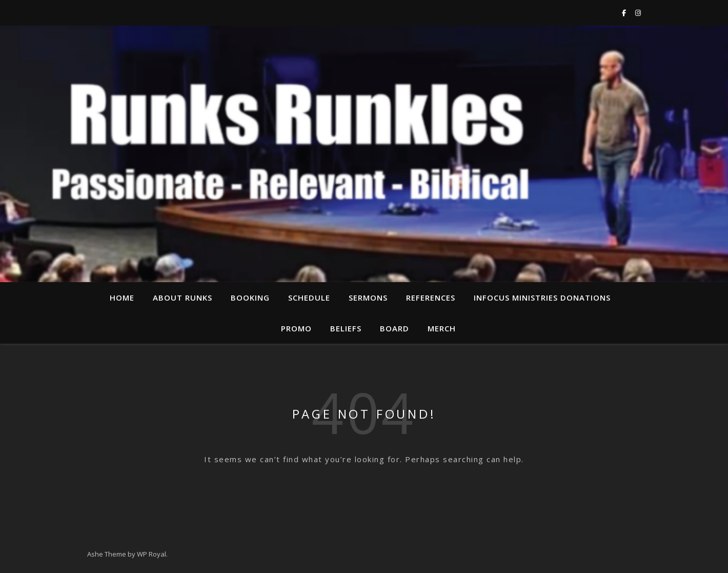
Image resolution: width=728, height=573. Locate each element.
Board (395, 328)
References (431, 298)
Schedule (309, 298)
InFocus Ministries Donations (542, 298)
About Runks (183, 298)
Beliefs (346, 328)
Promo (296, 328)
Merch (442, 328)
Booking (250, 298)
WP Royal (151, 554)
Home (122, 298)
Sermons (368, 298)
